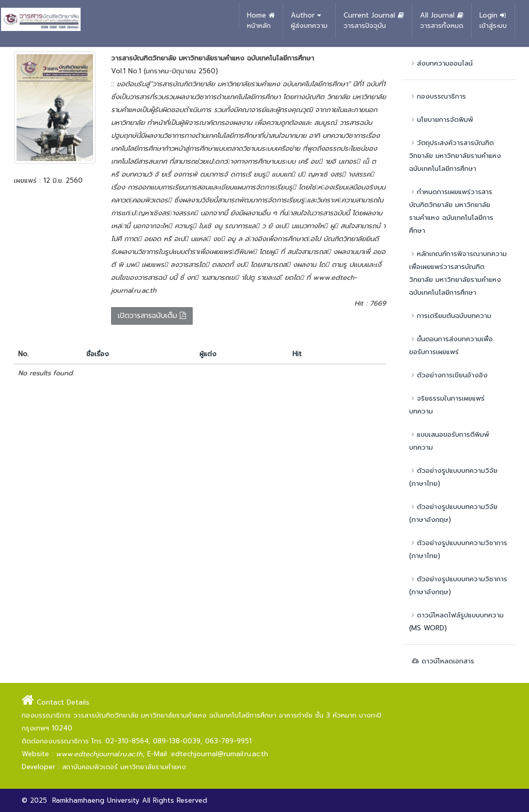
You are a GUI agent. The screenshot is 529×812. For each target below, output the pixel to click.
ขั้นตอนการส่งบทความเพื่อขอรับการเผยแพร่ (451, 345)
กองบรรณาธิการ (438, 96)
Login (493, 21)
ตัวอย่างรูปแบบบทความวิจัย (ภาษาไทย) (453, 477)
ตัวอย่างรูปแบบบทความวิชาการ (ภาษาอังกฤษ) (458, 585)
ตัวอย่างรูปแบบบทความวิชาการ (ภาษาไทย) (458, 549)
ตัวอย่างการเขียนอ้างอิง (448, 375)
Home (261, 21)
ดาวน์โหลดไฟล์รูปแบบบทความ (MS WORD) (456, 622)
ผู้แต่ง (208, 354)
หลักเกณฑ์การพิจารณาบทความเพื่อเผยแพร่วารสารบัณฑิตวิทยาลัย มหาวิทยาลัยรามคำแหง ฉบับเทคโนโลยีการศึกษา (458, 273)
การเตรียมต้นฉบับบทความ (450, 316)
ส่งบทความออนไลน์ (441, 63)
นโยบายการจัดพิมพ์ (441, 120)
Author (309, 21)
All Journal (442, 21)
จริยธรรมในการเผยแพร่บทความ (447, 405)
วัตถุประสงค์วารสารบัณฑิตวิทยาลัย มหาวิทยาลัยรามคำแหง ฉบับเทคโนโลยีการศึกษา (455, 156)
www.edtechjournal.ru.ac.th (99, 754)
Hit (297, 354)
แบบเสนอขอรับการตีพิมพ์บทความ (449, 441)
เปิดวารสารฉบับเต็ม (152, 316)
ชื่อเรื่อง (98, 354)
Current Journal (374, 21)
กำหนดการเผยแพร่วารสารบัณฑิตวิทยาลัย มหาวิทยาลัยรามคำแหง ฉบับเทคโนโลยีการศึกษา (451, 211)
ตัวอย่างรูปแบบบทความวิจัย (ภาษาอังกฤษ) (453, 513)
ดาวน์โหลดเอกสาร (442, 661)
